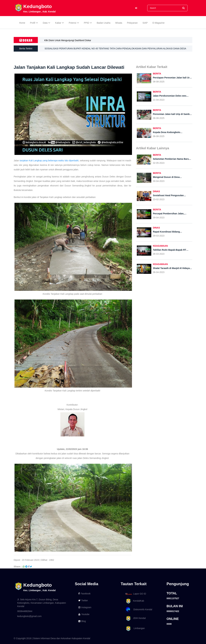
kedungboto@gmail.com (29, 616)
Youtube (84, 614)
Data (45, 23)
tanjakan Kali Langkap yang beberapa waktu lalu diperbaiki (49, 161)
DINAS (156, 191)
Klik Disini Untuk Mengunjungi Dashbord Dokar (68, 40)
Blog (82, 621)
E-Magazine (159, 23)
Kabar (58, 23)
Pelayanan (132, 23)
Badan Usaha (104, 23)
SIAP (145, 23)
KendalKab (134, 601)
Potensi (73, 23)
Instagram (85, 607)
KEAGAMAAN (160, 246)
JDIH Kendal (135, 618)
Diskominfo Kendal (139, 610)
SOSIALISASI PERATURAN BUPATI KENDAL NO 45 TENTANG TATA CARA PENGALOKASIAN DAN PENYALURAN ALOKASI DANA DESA (115, 49)
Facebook (84, 594)
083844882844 (25, 611)
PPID (87, 23)
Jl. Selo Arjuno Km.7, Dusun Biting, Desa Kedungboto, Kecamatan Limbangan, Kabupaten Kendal (42, 603)
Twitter (83, 600)
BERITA (157, 74)
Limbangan (135, 628)
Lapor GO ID (136, 594)
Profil (33, 23)
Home (22, 23)
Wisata (119, 23)
